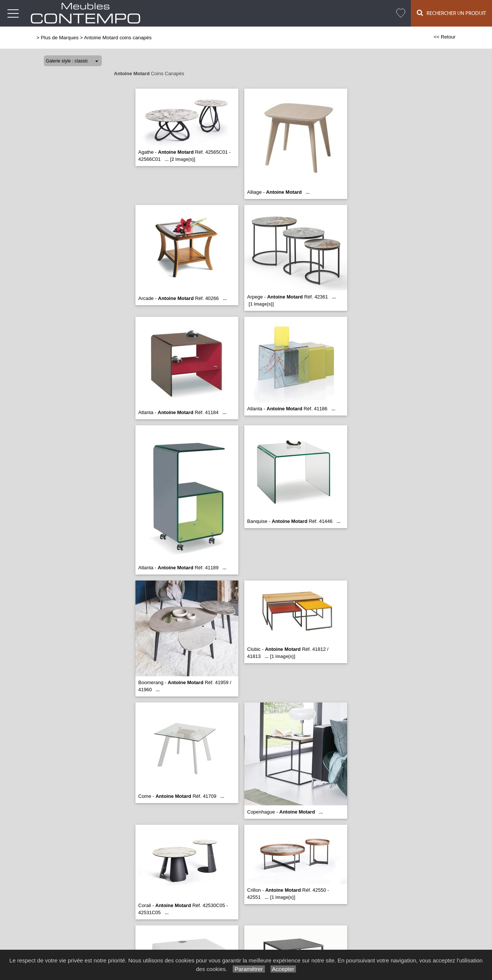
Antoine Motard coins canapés (118, 38)
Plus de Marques (60, 38)
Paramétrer (249, 969)
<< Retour (445, 37)
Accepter (283, 969)
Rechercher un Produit (451, 13)
